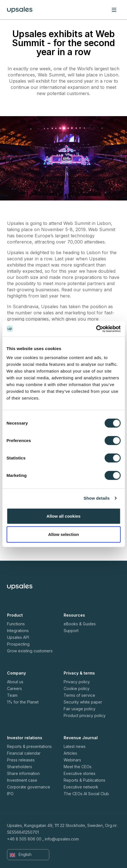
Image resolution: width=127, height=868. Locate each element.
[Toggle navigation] (114, 10)
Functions (16, 624)
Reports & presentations (29, 746)
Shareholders (20, 767)
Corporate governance (29, 787)
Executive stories (80, 773)
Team (12, 695)
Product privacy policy (85, 715)
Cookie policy (77, 688)
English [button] (21, 855)
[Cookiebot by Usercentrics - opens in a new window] (96, 329)
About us (15, 682)
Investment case (22, 780)
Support (71, 631)
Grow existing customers (30, 651)
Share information (23, 773)
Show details (97, 498)
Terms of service (79, 695)
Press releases (21, 760)
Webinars (72, 760)
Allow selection (64, 534)
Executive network (81, 787)
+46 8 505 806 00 (24, 839)
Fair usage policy (80, 709)
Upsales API (18, 637)
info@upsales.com (62, 839)
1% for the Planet (23, 702)
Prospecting (18, 644)
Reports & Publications (84, 780)
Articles (70, 753)
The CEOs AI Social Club (86, 794)
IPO (10, 794)
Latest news (75, 746)
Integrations (18, 631)
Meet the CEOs (78, 767)
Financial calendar (24, 753)
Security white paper (83, 702)
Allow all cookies (64, 516)
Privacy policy (77, 682)
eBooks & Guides (80, 624)
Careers (15, 688)
